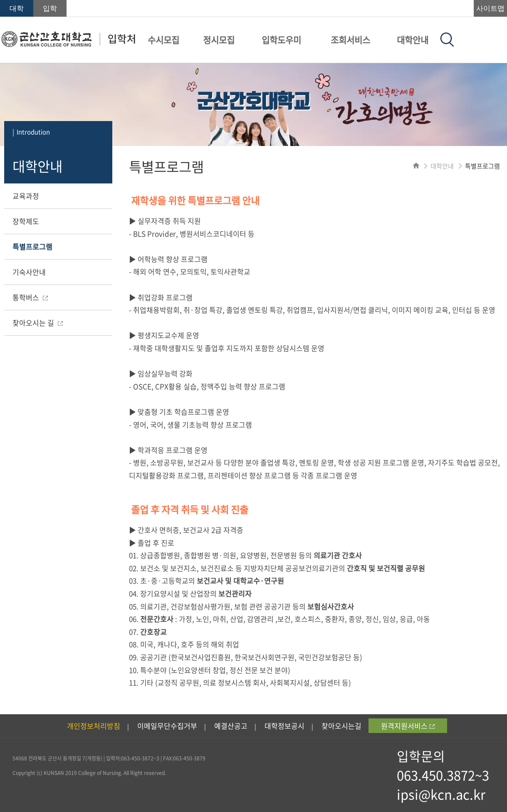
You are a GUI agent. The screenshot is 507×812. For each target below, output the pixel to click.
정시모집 (219, 40)
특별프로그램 (32, 246)
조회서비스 (350, 40)
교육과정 (26, 196)
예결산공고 (231, 726)
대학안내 (413, 40)
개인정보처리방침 (94, 726)
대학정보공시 (284, 726)
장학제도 (26, 221)
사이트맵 (490, 9)
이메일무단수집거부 (167, 726)
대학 (17, 9)
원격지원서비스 (408, 726)
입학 (50, 9)
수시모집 (163, 40)
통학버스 (30, 297)
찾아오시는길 (341, 726)
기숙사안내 (29, 272)
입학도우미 (281, 40)
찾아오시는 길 (38, 323)
